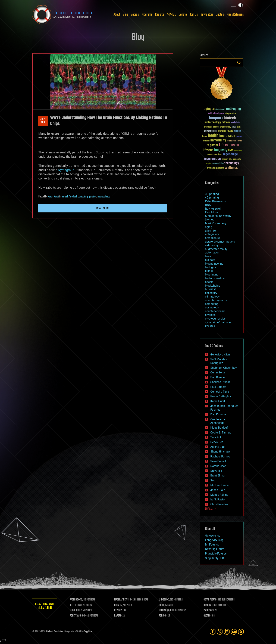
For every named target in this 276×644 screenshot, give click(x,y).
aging (209, 227)
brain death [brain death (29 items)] (208, 127)
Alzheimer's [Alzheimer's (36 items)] (220, 109)
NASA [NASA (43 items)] (231, 151)
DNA (208, 205)
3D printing (212, 194)
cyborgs (210, 326)
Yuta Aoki (216, 437)
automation (212, 253)
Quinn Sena (218, 372)
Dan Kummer (219, 414)
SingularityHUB (214, 558)
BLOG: (117, 605)
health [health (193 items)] (213, 136)
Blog (125, 15)
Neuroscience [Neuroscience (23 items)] (238, 151)
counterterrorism (215, 311)
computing (83, 197)
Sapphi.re (88, 632)
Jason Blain (218, 490)
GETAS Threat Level (45, 607)
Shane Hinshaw (220, 452)
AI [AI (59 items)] (214, 109)
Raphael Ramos (220, 456)
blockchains (213, 286)
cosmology (212, 307)
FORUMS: (163, 616)
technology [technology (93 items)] (232, 163)
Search (239, 63)
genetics (93, 197)
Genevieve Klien (220, 354)
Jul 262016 (43, 121)
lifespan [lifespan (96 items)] (208, 150)
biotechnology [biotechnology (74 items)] (213, 123)
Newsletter (207, 15)
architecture (212, 238)
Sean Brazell (218, 461)
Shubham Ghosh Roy (224, 368)
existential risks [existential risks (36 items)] (211, 131)
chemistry (211, 293)
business (211, 289)
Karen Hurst (53, 197)
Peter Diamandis (215, 201)
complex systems (216, 300)
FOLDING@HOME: (167, 611)
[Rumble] (241, 632)
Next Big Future (215, 549)
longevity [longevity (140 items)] (221, 150)
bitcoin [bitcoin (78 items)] (226, 123)
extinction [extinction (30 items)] (222, 131)
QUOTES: (207, 616)
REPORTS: (119, 611)
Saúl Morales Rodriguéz (219, 361)
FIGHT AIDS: (75, 611)
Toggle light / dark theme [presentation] (241, 5)
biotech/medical (69, 197)
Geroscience (213, 536)
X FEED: (73, 605)
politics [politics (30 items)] (210, 155)
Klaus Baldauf (219, 428)
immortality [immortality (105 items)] (218, 140)
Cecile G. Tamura (221, 433)
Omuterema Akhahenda (218, 421)
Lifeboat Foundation (55, 632)
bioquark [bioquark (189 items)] (216, 118)
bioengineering (214, 264)
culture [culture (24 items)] (234, 127)
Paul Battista (218, 387)
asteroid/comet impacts (220, 242)
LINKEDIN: (163, 600)
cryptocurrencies (215, 319)
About (117, 15)
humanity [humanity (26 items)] (239, 137)
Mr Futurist (212, 545)
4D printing (212, 198)
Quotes (220, 15)
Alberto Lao (217, 447)
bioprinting (212, 275)
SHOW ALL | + (210, 509)
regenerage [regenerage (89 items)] (230, 154)
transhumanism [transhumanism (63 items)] (215, 168)
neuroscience (104, 197)
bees (208, 256)
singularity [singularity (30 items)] (237, 159)
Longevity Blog (214, 540)
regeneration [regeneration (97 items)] (212, 159)
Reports (159, 15)
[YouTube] (234, 632)
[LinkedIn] (227, 632)
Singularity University (218, 216)
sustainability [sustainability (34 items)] (218, 164)
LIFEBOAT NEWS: (122, 600)
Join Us (194, 15)
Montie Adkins (219, 495)
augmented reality (216, 249)
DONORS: (163, 605)
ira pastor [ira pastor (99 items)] (212, 145)
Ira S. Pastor (218, 499)
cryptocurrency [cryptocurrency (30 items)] (225, 127)
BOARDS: (207, 605)
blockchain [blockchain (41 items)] (235, 123)
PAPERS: (118, 616)
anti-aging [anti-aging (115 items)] (234, 109)
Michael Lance (219, 485)
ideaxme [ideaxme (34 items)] (206, 141)
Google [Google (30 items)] (205, 136)
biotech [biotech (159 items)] (230, 118)
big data (210, 260)
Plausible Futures (216, 554)
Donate (183, 15)
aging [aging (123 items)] (208, 109)
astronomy (212, 245)
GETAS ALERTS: (210, 600)
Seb (213, 480)
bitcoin (209, 282)
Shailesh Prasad (220, 382)
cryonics (210, 315)
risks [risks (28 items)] (230, 159)
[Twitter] (220, 632)
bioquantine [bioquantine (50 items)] (231, 113)
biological (211, 267)
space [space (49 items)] (209, 163)
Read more (103, 208)
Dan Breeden (218, 377)
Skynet (209, 220)
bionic (209, 271)
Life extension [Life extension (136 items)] (229, 145)
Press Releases (235, 15)
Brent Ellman (218, 476)
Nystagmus (66, 170)
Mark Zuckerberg (216, 223)
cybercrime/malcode (218, 322)
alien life (210, 231)
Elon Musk (212, 212)
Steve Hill (216, 471)
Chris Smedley (219, 504)
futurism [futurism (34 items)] (237, 131)
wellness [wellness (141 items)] (231, 168)
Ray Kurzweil (213, 209)
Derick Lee (217, 442)
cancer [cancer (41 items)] (216, 127)
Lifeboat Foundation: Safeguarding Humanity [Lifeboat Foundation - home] (62, 15)
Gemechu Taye (220, 392)
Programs (147, 15)
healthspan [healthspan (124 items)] (227, 136)
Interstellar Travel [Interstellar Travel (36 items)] (234, 141)
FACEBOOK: (75, 600)
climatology (212, 297)
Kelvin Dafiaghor (221, 396)
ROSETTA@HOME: (78, 616)
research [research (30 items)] (225, 159)
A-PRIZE (171, 15)
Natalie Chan (218, 466)
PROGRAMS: (209, 611)
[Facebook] (213, 632)
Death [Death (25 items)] (239, 127)
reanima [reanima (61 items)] (218, 155)
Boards (135, 15)
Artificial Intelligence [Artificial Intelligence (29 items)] (216, 114)
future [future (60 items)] (230, 131)
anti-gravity (212, 234)
